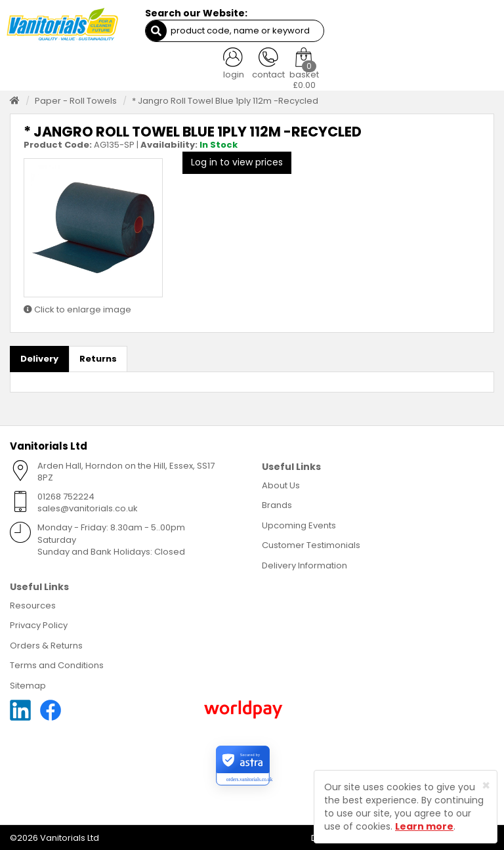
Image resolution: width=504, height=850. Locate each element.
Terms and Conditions (57, 664)
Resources (33, 604)
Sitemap (28, 684)
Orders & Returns (46, 644)
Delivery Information (304, 563)
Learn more (424, 826)
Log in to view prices (237, 161)
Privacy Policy (39, 623)
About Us (281, 483)
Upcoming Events (299, 523)
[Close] (486, 785)
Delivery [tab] (39, 357)
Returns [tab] (98, 357)
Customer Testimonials (311, 544)
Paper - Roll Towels (76, 99)
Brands (277, 504)
